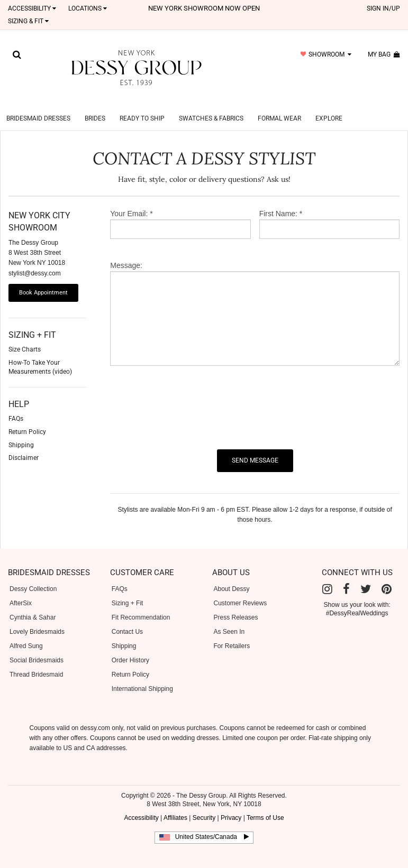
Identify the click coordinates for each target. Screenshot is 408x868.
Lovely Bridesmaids (37, 619)
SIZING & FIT (28, 21)
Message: (126, 253)
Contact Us (127, 619)
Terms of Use (265, 805)
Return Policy (130, 662)
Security (204, 805)
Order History (130, 648)
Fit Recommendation (141, 605)
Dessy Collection (33, 576)
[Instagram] (327, 576)
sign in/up (383, 8)
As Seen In (229, 619)
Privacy (231, 805)
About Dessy (232, 576)
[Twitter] (366, 576)
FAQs (120, 576)
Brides (95, 106)
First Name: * (281, 201)
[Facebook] (346, 576)
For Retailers (232, 633)
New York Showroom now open (204, 8)
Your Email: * (131, 201)
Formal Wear (279, 106)
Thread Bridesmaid (36, 662)
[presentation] (191, 395)
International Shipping (142, 676)
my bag (384, 54)
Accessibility (32, 8)
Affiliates (175, 805)
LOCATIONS (88, 8)
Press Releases (236, 605)
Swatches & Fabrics (211, 106)
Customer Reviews (241, 590)
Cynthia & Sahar (33, 605)
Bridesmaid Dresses (38, 106)
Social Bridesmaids (37, 648)
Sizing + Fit (128, 590)
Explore (329, 106)
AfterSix (21, 590)
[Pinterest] (387, 576)
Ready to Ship (142, 106)
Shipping (124, 633)
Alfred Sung (26, 633)
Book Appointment (43, 280)
